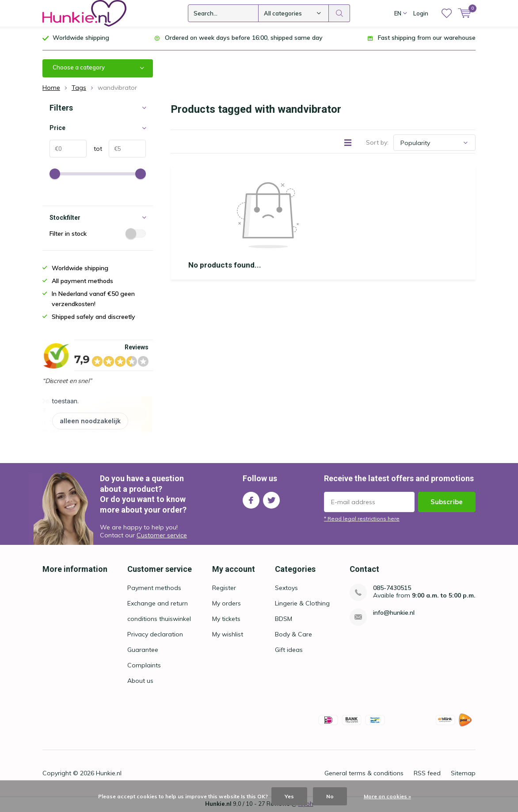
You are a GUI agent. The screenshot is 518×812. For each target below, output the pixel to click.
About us (140, 682)
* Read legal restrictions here (362, 519)
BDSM (284, 620)
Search (339, 13)
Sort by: (377, 143)
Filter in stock (98, 234)
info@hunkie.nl (394, 614)
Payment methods (154, 589)
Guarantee (143, 651)
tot (94, 149)
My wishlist (228, 635)
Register (224, 589)
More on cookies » (387, 796)
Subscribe (447, 502)
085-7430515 (392, 589)
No (330, 796)
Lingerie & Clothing (302, 604)
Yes (289, 796)
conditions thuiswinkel (159, 620)
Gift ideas (289, 651)
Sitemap (463, 774)
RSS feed (427, 774)
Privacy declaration (155, 635)
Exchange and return (158, 604)
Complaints (144, 666)
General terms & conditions (364, 774)
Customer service (162, 536)
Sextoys (286, 589)
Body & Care (293, 635)
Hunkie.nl (109, 774)
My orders (227, 604)
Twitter (271, 499)
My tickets (226, 620)
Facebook (251, 499)
